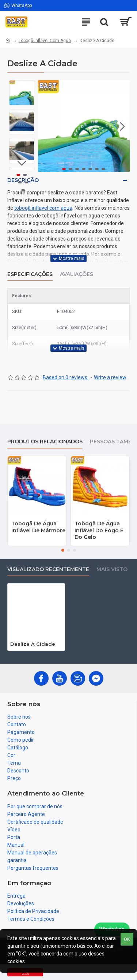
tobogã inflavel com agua (43, 208)
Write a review (110, 377)
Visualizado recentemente (48, 569)
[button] (122, 126)
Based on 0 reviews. (66, 377)
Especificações (30, 274)
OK (127, 939)
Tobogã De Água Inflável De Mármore (38, 527)
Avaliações (77, 274)
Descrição (23, 180)
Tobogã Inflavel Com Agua (45, 41)
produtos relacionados (45, 442)
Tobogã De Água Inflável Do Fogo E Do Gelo (99, 530)
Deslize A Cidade (33, 644)
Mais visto (112, 569)
